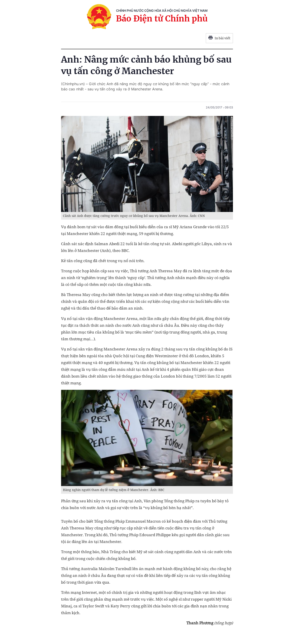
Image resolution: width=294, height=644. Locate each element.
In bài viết (219, 38)
